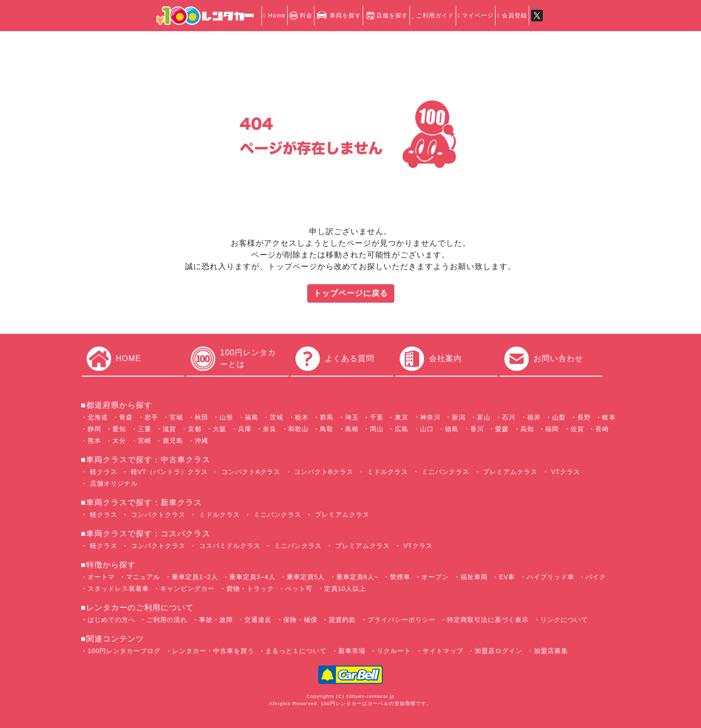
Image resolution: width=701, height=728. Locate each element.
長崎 (602, 429)
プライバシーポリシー (402, 620)
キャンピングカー (187, 589)
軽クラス (102, 472)
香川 (477, 429)
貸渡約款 (342, 620)
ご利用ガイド (433, 16)
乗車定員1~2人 (195, 577)
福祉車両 (474, 577)
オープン (435, 577)
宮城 (176, 417)
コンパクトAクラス (250, 472)
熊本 (94, 441)
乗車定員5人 (306, 577)
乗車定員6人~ (358, 577)
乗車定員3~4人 (252, 577)
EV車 (507, 577)
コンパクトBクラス (323, 472)
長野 (584, 417)
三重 (145, 429)
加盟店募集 (551, 651)
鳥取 (327, 429)
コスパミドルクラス (229, 546)
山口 (427, 429)
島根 (352, 429)
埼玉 (352, 417)
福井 (534, 417)
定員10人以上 (345, 589)
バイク (596, 577)
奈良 (270, 429)
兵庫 (245, 429)
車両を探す (339, 16)
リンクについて (564, 620)
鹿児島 (173, 441)
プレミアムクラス (509, 472)
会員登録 (512, 16)
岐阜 (609, 417)
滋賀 (169, 429)
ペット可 (299, 589)
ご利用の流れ (167, 620)
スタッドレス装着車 (118, 589)
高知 (527, 429)
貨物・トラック (250, 589)
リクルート (394, 651)
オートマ (101, 577)
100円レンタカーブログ (124, 651)
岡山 (377, 429)
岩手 (151, 417)
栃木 (302, 417)
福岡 (552, 429)
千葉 (377, 417)
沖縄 (202, 441)
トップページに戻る (351, 293)
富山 (484, 417)
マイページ (476, 16)
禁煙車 (400, 577)
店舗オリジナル (113, 483)
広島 (402, 429)
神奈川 (430, 417)
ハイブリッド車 (551, 577)
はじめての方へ (111, 620)
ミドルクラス (386, 472)
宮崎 (145, 441)
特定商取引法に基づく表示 (488, 620)
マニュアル (143, 577)
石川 (509, 417)
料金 (301, 16)
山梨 (559, 417)
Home (275, 16)
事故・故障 (216, 620)
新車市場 (352, 651)
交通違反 (258, 620)
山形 (226, 417)
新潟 (459, 417)
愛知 (119, 429)
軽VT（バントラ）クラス (168, 472)
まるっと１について (296, 651)
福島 (252, 417)
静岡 (94, 429)
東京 (402, 417)
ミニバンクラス (445, 472)
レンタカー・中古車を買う (213, 651)
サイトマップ (443, 651)
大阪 (220, 429)
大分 (119, 441)
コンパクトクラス (157, 515)
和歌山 (298, 429)
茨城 (277, 417)
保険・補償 (300, 620)
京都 (195, 429)
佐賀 (577, 429)
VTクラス (565, 472)
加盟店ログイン (498, 651)
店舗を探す (386, 16)
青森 (126, 417)
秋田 (202, 417)
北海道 (98, 417)
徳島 (452, 429)
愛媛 (502, 429)
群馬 (327, 417)
